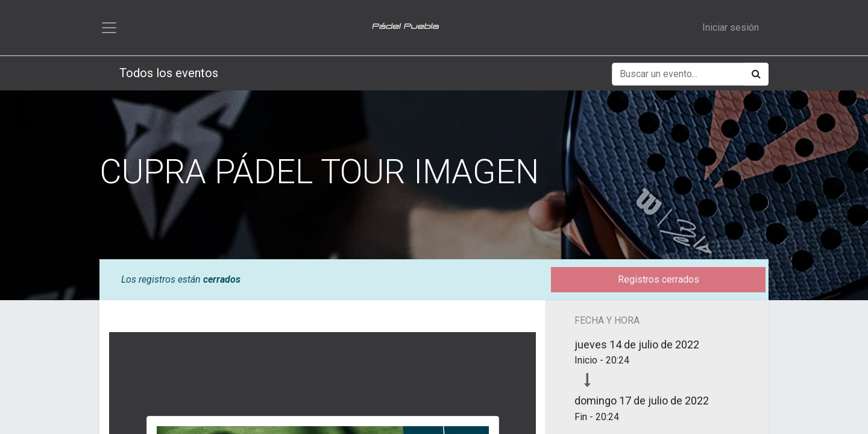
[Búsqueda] (756, 74)
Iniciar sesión (731, 27)
